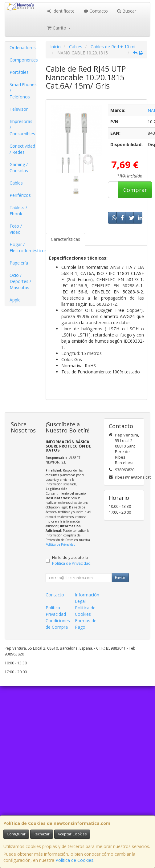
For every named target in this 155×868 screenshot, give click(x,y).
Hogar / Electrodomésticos (23, 247)
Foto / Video (16, 229)
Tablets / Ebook (18, 211)
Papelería (19, 263)
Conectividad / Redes (22, 149)
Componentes (23, 60)
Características (65, 239)
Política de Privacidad (61, 544)
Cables (16, 183)
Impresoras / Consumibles (22, 127)
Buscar (127, 11)
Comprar (135, 190)
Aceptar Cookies (72, 834)
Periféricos (20, 195)
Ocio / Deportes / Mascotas (20, 281)
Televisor (19, 109)
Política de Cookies (74, 860)
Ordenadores (23, 48)
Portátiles (19, 72)
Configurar (16, 834)
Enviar (120, 577)
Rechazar (42, 834)
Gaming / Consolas (19, 167)
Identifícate (61, 11)
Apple (15, 300)
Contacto (96, 11)
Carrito (59, 28)
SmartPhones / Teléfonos (23, 91)
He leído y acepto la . (72, 560)
